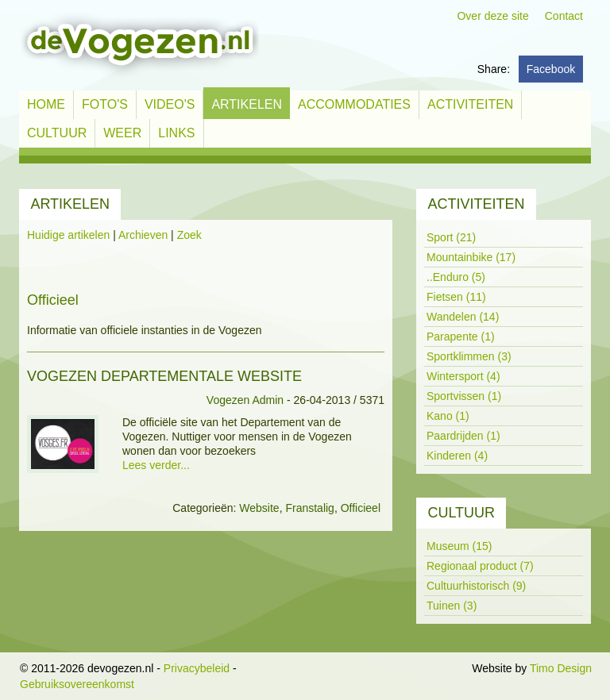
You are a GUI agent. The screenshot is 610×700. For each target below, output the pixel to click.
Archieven (143, 235)
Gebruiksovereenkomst (77, 684)
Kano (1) (448, 416)
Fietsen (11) (456, 297)
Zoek (189, 235)
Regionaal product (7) (480, 566)
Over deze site (492, 16)
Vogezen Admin (245, 400)
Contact (564, 16)
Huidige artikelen (68, 235)
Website (259, 508)
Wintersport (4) (463, 376)
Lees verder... (156, 465)
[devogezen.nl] (139, 44)
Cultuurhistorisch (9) (476, 586)
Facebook (551, 69)
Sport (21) (451, 237)
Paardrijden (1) (463, 436)
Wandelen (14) (463, 317)
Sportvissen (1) (464, 396)
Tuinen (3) (452, 606)
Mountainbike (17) (471, 257)
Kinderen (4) (457, 456)
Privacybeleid (197, 668)
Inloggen (448, 668)
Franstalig (309, 508)
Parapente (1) (461, 337)
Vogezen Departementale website (164, 376)
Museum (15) (459, 546)
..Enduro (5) (456, 277)
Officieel (361, 508)
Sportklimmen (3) (469, 356)
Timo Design (561, 668)
